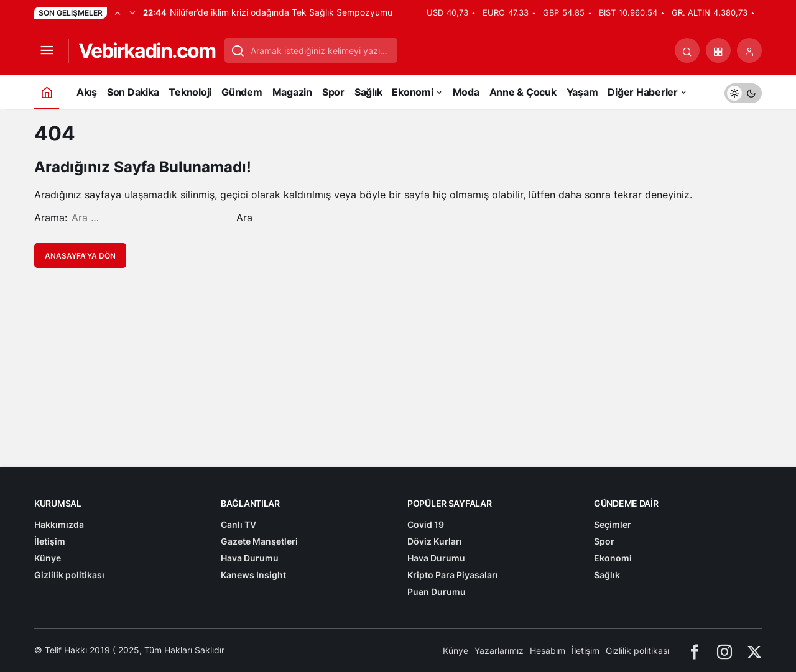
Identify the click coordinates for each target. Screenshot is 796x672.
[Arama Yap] (687, 50)
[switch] (743, 92)
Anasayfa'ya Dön (80, 256)
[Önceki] (118, 12)
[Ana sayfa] (47, 92)
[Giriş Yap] (749, 50)
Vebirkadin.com (147, 51)
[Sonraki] (132, 12)
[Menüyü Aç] (47, 50)
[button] (718, 50)
